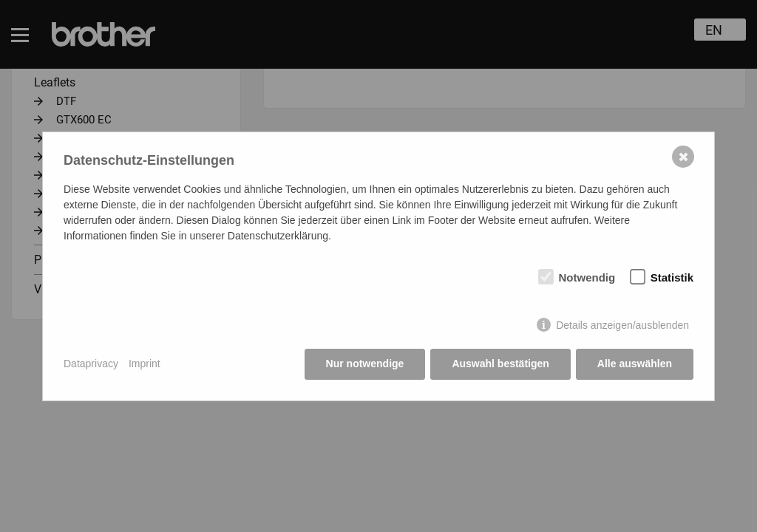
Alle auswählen (635, 364)
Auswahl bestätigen (500, 364)
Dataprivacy (91, 364)
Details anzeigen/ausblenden (622, 325)
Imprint (145, 364)
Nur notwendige (365, 364)
